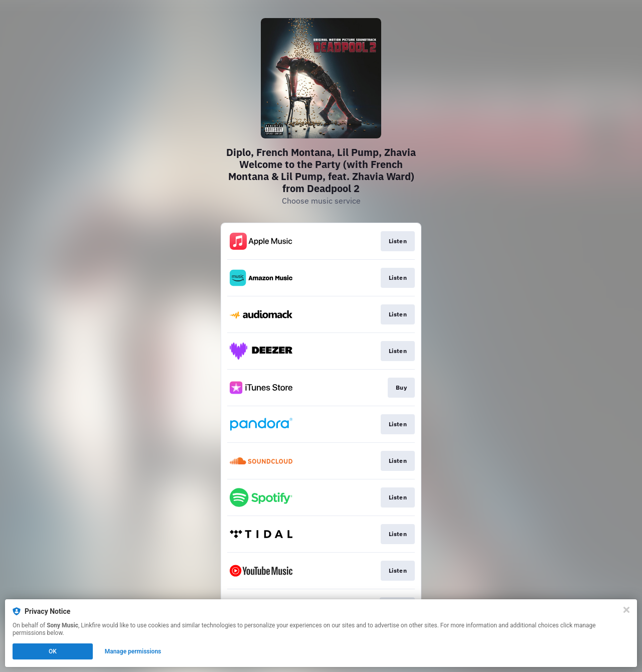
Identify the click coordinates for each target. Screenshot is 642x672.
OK (53, 651)
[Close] (626, 610)
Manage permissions (133, 651)
